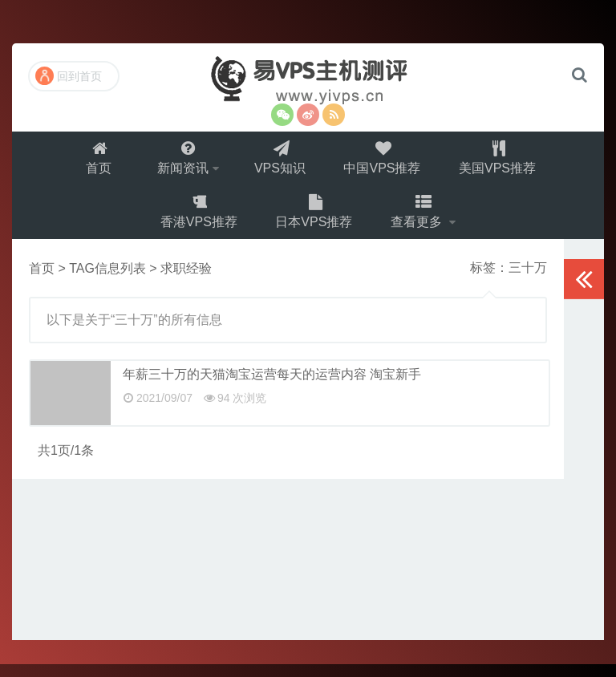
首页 (95, 161)
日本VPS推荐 (314, 221)
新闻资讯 (180, 161)
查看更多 (420, 221)
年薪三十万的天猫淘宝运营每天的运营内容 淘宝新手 (272, 387)
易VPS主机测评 (308, 79)
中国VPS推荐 (385, 161)
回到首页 (69, 76)
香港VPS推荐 (197, 221)
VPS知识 (281, 161)
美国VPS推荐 (503, 161)
